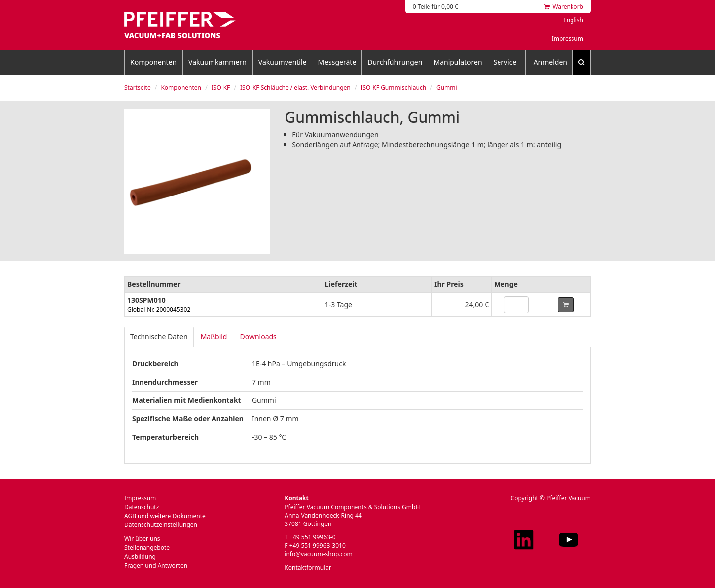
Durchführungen (395, 62)
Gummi (447, 88)
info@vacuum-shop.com (318, 554)
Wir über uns (142, 539)
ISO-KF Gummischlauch (393, 88)
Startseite (138, 88)
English (573, 20)
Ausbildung (140, 556)
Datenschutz (142, 507)
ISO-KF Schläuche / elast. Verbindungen (295, 88)
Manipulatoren (458, 62)
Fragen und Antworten (156, 565)
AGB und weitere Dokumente (165, 516)
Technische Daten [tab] (159, 337)
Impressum (568, 38)
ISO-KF (221, 88)
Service (505, 62)
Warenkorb (564, 7)
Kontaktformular (308, 567)
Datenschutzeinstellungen (161, 525)
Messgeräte (337, 62)
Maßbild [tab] (214, 337)
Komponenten (153, 62)
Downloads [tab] (258, 337)
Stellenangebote (147, 548)
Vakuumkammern (217, 62)
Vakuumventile (283, 62)
